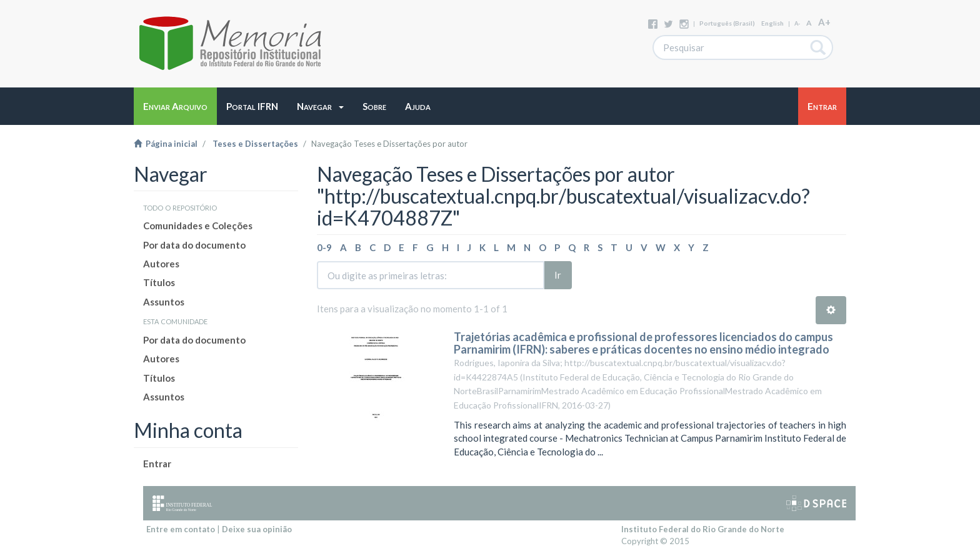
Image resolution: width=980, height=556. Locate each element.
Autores (161, 264)
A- (797, 23)
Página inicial (166, 144)
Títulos (159, 282)
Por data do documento (194, 245)
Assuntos (164, 302)
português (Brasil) (727, 23)
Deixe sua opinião (257, 529)
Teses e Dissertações (255, 144)
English (772, 23)
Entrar (157, 464)
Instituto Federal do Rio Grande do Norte (703, 529)
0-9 (324, 247)
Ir (558, 275)
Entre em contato (181, 529)
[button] (320, 106)
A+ (824, 22)
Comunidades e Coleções (198, 226)
